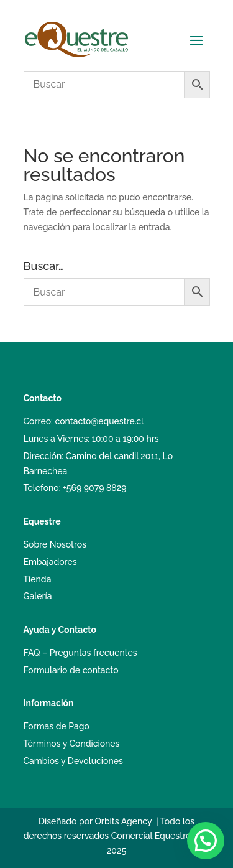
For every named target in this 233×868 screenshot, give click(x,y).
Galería (38, 596)
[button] (206, 841)
